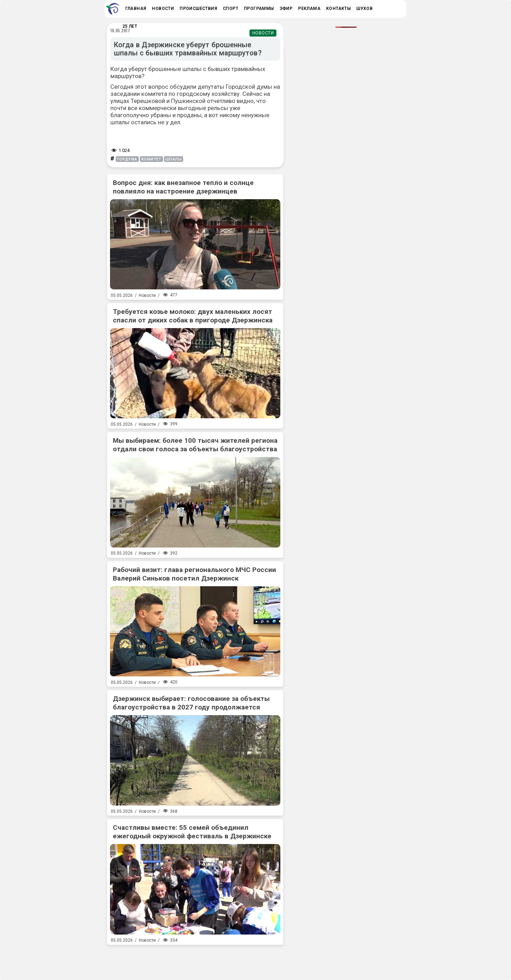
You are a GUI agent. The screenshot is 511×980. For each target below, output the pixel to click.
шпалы (174, 159)
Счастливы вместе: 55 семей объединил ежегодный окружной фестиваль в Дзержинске (192, 832)
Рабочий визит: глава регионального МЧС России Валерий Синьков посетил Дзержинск (194, 574)
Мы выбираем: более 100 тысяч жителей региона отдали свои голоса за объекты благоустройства (195, 445)
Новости (263, 33)
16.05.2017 (120, 31)
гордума (127, 159)
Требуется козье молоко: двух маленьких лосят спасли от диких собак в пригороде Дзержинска (193, 316)
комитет (151, 159)
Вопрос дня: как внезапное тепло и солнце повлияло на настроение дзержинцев (183, 187)
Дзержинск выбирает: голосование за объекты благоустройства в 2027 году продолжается (191, 703)
